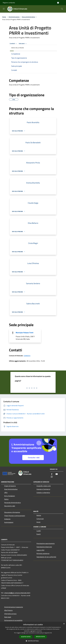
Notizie (39, 515)
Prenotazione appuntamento (46, 543)
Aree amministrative (28, 17)
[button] (33, 641)
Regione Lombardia (9, 3)
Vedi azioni (23, 44)
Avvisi (38, 522)
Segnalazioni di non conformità (46, 557)
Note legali (8, 617)
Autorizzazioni (9, 522)
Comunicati (40, 519)
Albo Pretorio (8, 610)
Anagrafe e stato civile (44, 486)
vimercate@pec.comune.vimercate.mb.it (17, 593)
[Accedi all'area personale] (58, 3)
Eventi (39, 534)
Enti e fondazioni (10, 496)
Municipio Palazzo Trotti (25, 333)
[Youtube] (57, 474)
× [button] (64, 624)
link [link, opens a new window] (51, 633)
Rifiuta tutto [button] (40, 637)
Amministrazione (14, 17)
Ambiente (7, 519)
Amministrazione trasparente (14, 607)
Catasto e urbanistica (43, 493)
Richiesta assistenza (43, 553)
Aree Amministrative (11, 489)
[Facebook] (52, 474)
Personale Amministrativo (13, 503)
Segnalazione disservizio (44, 547)
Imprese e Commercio (43, 489)
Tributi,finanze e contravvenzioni (15, 516)
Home (4, 17)
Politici (6, 499)
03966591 (27, 356)
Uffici (6, 493)
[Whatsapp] (52, 477)
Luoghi (39, 531)
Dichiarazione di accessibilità (13, 620)
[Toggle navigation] (4, 9)
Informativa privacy (10, 614)
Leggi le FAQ (40, 550)
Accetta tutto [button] (26, 637)
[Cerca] (62, 9)
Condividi (13, 44)
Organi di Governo (10, 486)
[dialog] (33, 633)
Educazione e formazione (12, 512)
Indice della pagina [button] (18, 48)
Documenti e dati (10, 506)
